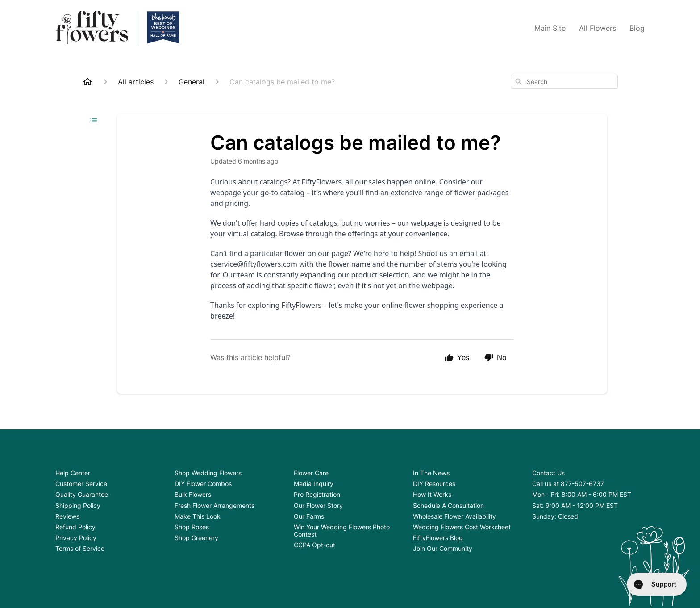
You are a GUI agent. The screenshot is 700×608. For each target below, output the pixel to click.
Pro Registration (317, 494)
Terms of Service (80, 548)
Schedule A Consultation (448, 505)
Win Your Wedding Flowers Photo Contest (342, 530)
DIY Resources (434, 484)
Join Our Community (443, 548)
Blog (637, 28)
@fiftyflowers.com (267, 264)
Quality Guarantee (82, 494)
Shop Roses (192, 527)
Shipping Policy (78, 505)
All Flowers (598, 28)
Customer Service (81, 484)
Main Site (550, 28)
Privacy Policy (76, 538)
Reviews (67, 516)
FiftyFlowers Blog (438, 538)
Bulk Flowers (193, 494)
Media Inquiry (314, 484)
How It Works (432, 494)
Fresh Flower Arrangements (215, 505)
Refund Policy (75, 527)
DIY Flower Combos (203, 484)
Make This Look (198, 516)
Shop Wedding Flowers (208, 473)
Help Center (73, 473)
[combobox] (564, 82)
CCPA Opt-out (315, 545)
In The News (431, 473)
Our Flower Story (318, 505)
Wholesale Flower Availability (454, 516)
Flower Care (311, 473)
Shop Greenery (196, 538)
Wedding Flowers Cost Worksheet (462, 527)
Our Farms (309, 516)
